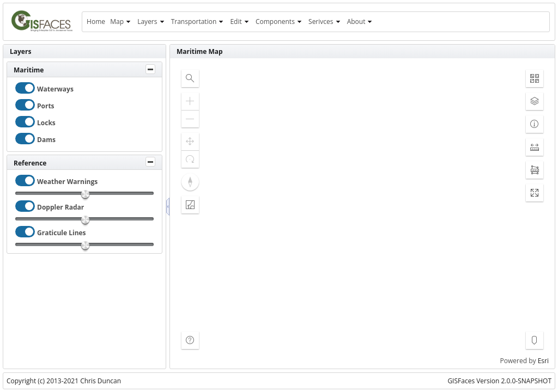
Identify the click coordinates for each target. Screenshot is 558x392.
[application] (362, 213)
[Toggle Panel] (150, 69)
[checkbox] (25, 88)
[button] (190, 78)
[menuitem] (96, 22)
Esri (543, 361)
